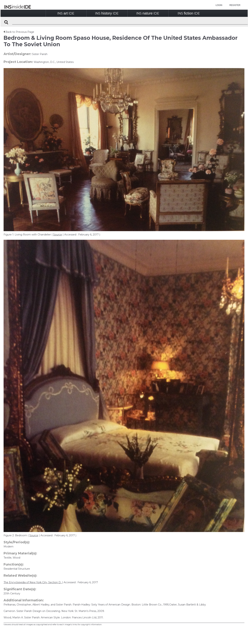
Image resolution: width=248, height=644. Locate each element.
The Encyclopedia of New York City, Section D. (33, 582)
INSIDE (66, 13)
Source (58, 235)
